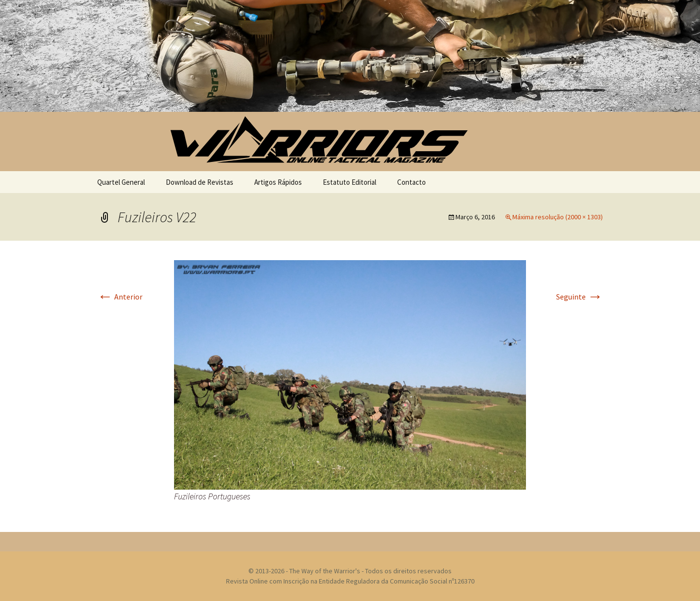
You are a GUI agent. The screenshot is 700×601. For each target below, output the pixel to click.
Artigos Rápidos (278, 182)
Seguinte (579, 297)
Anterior (120, 297)
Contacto (411, 182)
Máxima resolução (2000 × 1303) (558, 217)
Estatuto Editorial (350, 182)
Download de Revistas (200, 182)
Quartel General (121, 182)
